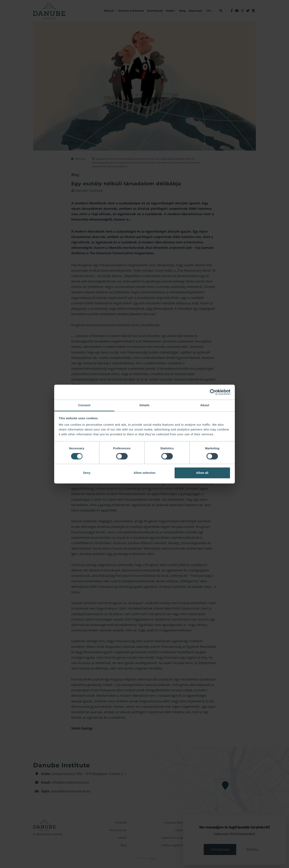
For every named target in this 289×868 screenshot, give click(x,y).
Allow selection (144, 473)
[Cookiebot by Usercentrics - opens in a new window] (213, 392)
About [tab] (205, 405)
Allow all (202, 473)
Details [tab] (144, 405)
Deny (87, 473)
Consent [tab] (84, 405)
